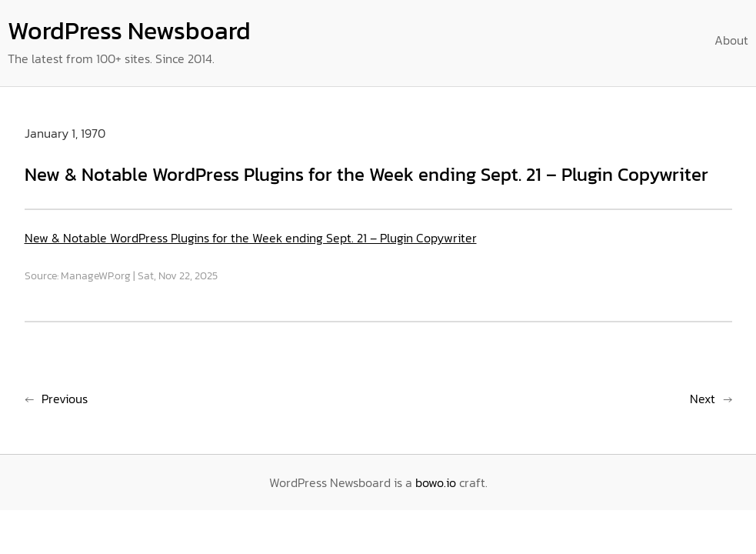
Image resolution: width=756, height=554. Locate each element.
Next (703, 399)
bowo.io (436, 482)
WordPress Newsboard (129, 31)
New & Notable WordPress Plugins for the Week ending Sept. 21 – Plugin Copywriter (251, 238)
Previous (65, 399)
